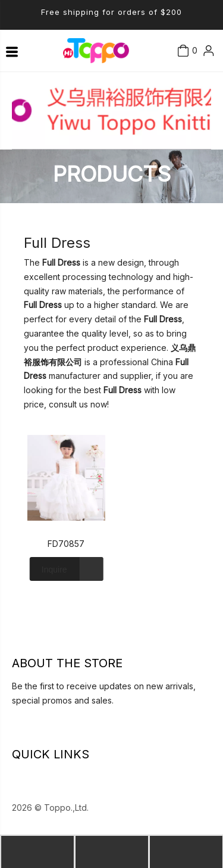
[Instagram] (60, 730)
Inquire (48, 569)
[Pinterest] (71, 730)
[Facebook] (26, 730)
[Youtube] (49, 730)
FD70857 (66, 544)
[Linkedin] (15, 730)
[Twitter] (37, 730)
